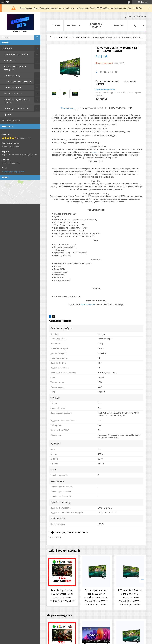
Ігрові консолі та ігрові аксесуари (15, 68)
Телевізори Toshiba (81, 38)
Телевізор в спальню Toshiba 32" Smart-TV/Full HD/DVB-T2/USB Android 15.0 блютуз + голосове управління (96, 597)
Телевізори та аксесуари (16, 54)
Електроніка (10, 60)
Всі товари (7, 48)
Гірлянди (8, 115)
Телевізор (68, 108)
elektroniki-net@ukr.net (13, 172)
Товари (71, 25)
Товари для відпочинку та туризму (17, 101)
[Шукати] (37, 37)
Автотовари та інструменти (18, 81)
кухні (95, 152)
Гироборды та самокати (16, 108)
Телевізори (64, 38)
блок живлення (88, 305)
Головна (55, 25)
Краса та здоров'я (13, 94)
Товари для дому (12, 75)
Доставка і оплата (11, 121)
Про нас (119, 25)
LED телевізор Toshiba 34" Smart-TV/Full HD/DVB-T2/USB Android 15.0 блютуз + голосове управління (130, 597)
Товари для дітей (12, 87)
